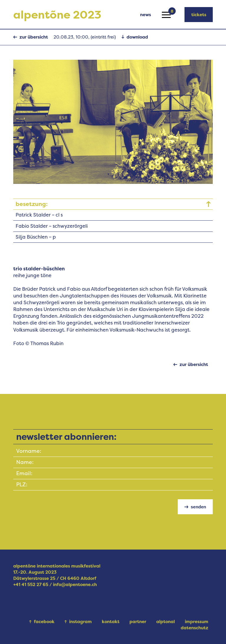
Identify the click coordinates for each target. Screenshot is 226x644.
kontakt (111, 621)
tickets (199, 15)
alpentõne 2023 (57, 15)
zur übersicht (34, 37)
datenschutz (195, 628)
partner (138, 621)
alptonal (166, 621)
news (146, 15)
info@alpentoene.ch (75, 584)
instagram (80, 621)
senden (198, 507)
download (137, 37)
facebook (44, 621)
